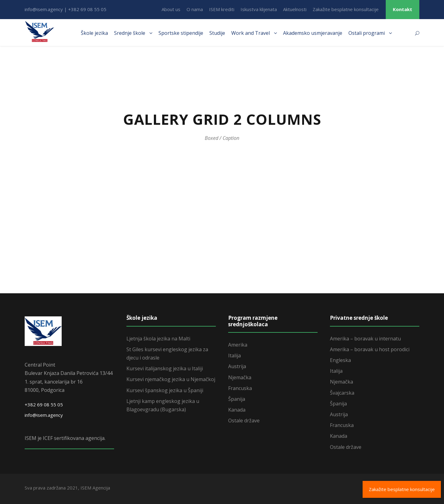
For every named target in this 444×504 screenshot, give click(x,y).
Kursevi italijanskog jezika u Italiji (165, 368)
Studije (217, 33)
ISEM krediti (222, 9)
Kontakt (403, 9)
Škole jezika (94, 33)
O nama (195, 9)
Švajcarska (342, 393)
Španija (237, 399)
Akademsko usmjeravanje (313, 33)
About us (171, 9)
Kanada (237, 410)
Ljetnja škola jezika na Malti (158, 339)
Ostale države (244, 421)
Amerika (238, 345)
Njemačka (240, 377)
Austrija (237, 366)
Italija (234, 356)
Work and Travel (251, 33)
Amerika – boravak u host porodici (370, 349)
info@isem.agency (44, 415)
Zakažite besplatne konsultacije (346, 9)
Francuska (240, 388)
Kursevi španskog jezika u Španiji (165, 390)
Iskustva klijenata (259, 9)
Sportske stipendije (181, 33)
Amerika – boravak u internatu (365, 339)
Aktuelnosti (295, 9)
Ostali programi (367, 33)
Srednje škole (130, 33)
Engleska (340, 360)
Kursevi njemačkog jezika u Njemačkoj (171, 379)
